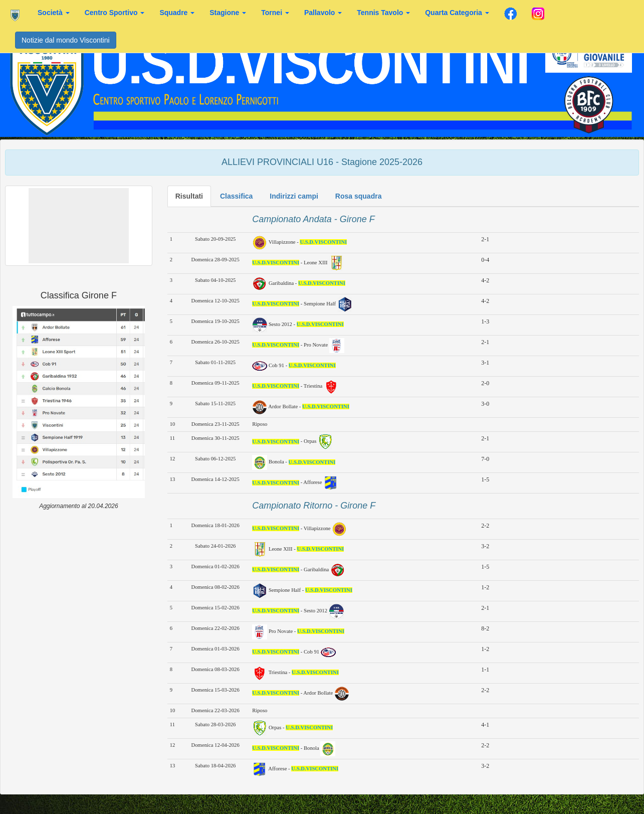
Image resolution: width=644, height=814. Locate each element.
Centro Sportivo (115, 13)
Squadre (177, 13)
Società (54, 13)
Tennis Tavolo (383, 13)
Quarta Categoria (457, 13)
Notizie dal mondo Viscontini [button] (66, 40)
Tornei (275, 13)
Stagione (228, 13)
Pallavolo (323, 13)
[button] (79, 226)
